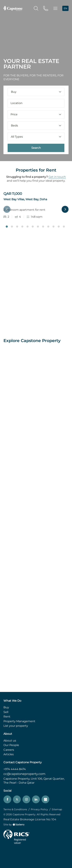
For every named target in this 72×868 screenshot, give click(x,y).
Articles (9, 754)
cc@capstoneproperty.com (24, 774)
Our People (11, 745)
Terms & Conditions (15, 809)
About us (10, 741)
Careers (9, 750)
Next (65, 209)
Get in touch (57, 177)
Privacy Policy (39, 809)
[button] (55, 8)
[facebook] (7, 799)
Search (36, 148)
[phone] (46, 8)
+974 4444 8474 (15, 769)
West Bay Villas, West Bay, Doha (25, 199)
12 (64, 227)
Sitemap (57, 809)
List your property (16, 726)
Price (36, 114)
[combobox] (36, 103)
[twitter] (17, 799)
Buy (6, 707)
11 (59, 227)
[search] (36, 8)
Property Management (19, 721)
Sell (6, 712)
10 (53, 227)
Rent (7, 717)
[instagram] (26, 799)
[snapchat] (45, 799)
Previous (7, 209)
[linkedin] (36, 799)
